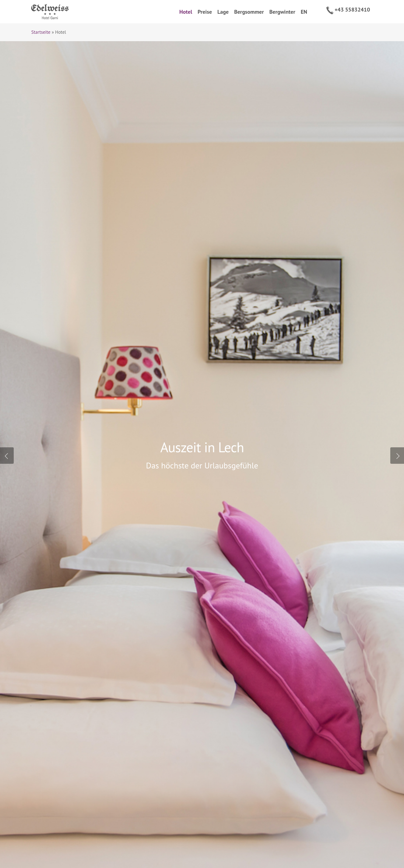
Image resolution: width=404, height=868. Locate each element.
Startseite (41, 32)
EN (304, 12)
